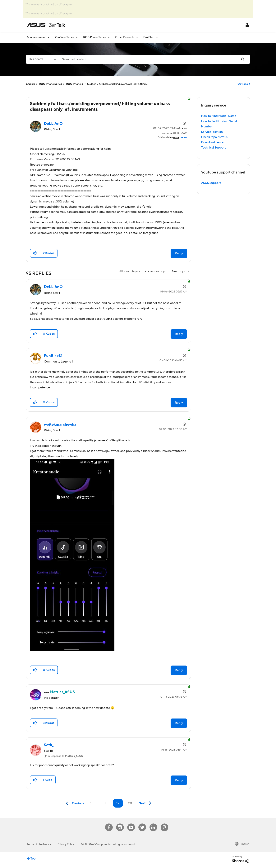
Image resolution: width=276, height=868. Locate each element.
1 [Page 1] (91, 803)
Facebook (109, 824)
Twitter (142, 824)
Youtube (131, 824)
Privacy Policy (66, 844)
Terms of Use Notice (39, 844)
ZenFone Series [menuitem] (64, 37)
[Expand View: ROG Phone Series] (109, 37)
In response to (65, 756)
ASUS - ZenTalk (46, 25)
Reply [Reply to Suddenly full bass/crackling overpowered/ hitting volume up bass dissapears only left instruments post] (179, 253)
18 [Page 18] (106, 803)
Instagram (120, 824)
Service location (212, 132)
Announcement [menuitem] (36, 37)
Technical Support (213, 148)
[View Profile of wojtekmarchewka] (60, 425)
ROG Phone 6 (75, 84)
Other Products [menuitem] (125, 37)
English (30, 84)
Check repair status (214, 137)
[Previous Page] (74, 803)
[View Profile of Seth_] (49, 745)
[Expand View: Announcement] (49, 37)
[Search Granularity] (42, 59)
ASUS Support (211, 183)
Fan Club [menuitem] (149, 37)
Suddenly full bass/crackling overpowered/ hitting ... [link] (118, 84)
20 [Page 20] (130, 803)
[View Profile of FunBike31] (53, 356)
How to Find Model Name (219, 116)
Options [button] (243, 84)
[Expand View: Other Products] (137, 37)
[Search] (154, 59)
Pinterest (164, 824)
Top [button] (33, 859)
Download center (213, 142)
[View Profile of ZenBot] (183, 138)
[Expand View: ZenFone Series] (77, 37)
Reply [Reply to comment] (179, 334)
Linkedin (153, 824)
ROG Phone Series (50, 84)
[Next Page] (146, 803)
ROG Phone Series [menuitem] (95, 37)
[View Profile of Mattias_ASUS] (62, 692)
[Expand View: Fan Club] (157, 37)
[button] (35, 253)
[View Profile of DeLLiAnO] (53, 124)
